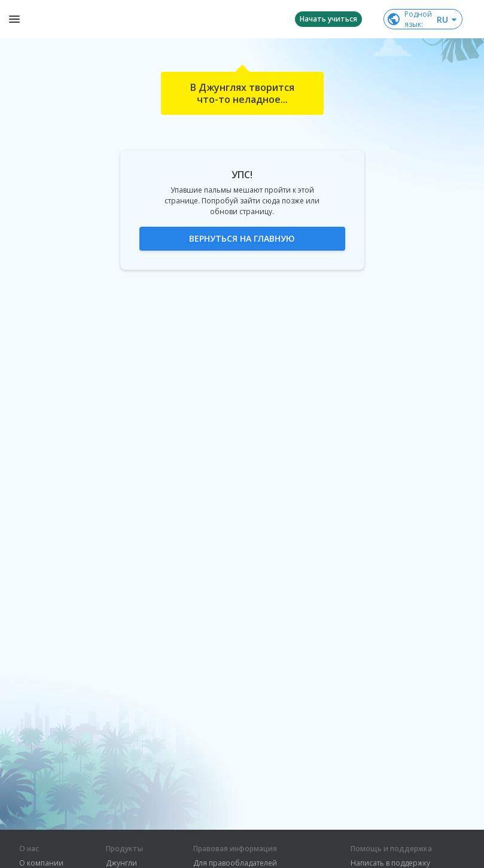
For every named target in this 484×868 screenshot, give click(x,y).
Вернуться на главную (242, 238)
